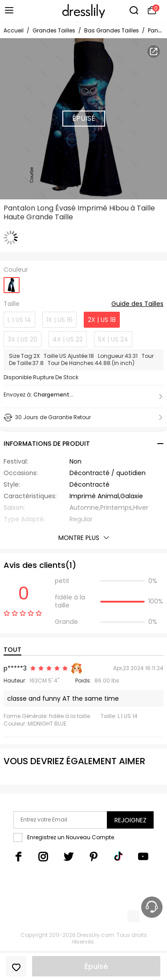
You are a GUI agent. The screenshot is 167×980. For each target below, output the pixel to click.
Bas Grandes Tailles (112, 30)
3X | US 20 (22, 339)
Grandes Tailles (54, 30)
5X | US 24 (113, 339)
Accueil (14, 30)
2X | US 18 (102, 320)
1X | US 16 (59, 320)
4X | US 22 (68, 339)
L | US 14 (19, 320)
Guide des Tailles (137, 304)
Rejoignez (130, 820)
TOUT (12, 650)
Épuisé (96, 966)
